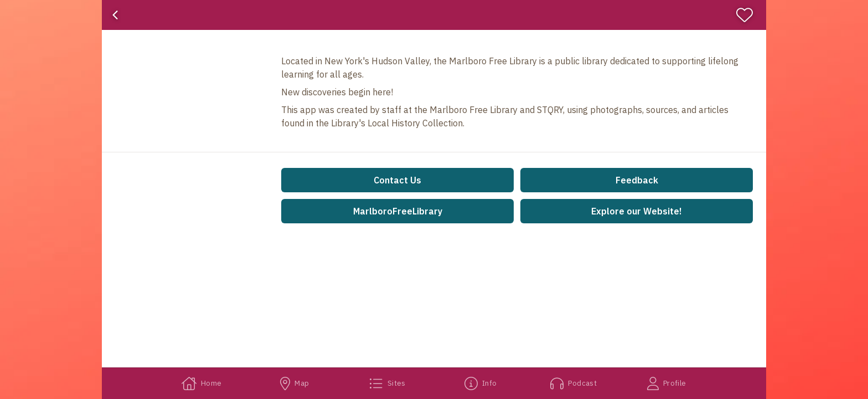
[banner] (434, 15)
